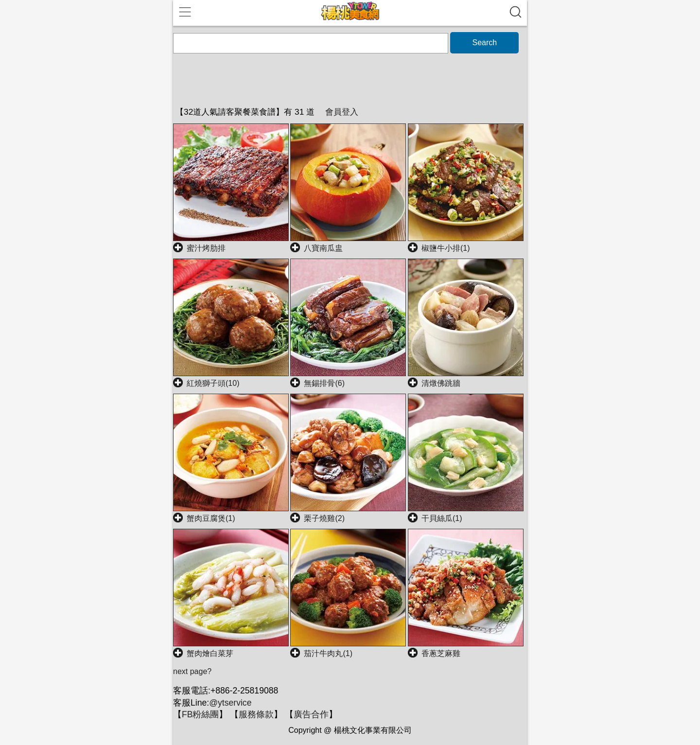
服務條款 (256, 714)
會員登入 (342, 112)
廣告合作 (311, 714)
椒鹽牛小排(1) (446, 248)
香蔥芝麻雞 (441, 653)
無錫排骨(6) (324, 383)
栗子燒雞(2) (324, 518)
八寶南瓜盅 (323, 248)
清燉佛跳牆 (441, 383)
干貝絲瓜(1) (442, 518)
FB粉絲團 (200, 714)
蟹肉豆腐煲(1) (211, 518)
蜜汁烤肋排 (206, 248)
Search (484, 43)
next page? (192, 671)
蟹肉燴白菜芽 (210, 653)
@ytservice (230, 703)
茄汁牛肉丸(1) (328, 653)
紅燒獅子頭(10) (213, 383)
